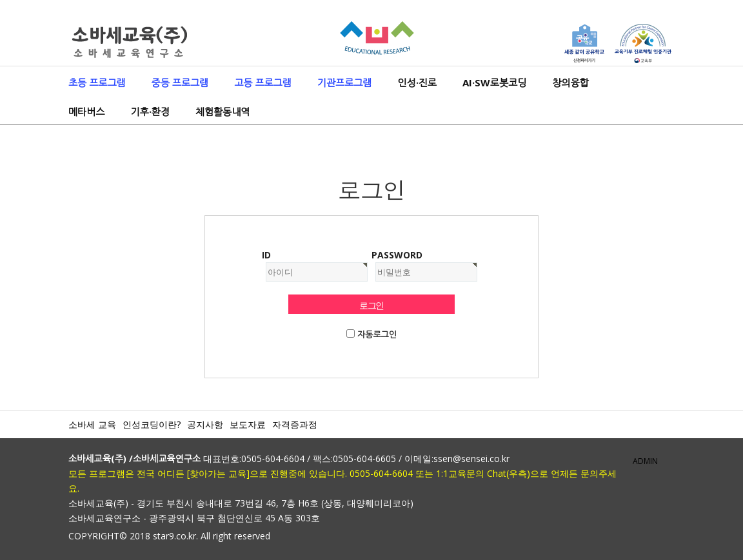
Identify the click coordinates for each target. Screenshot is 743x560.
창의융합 (570, 82)
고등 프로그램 (263, 82)
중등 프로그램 (180, 82)
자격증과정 (295, 424)
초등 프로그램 (97, 82)
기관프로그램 (345, 82)
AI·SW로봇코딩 (494, 82)
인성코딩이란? (152, 424)
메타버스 (86, 111)
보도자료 (248, 424)
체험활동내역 (223, 111)
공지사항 (205, 424)
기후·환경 (150, 111)
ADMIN (645, 461)
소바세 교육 (92, 424)
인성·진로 (417, 82)
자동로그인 (377, 334)
